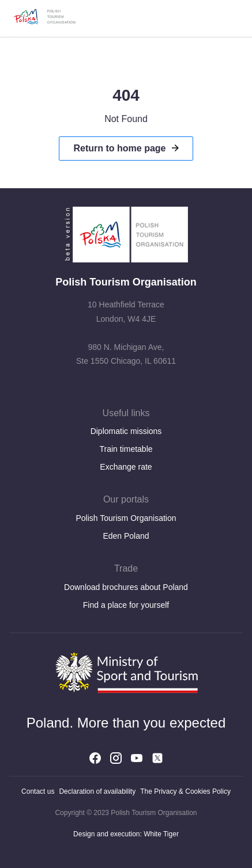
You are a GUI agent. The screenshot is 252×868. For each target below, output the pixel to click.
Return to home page (119, 148)
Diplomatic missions (126, 431)
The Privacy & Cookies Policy (185, 791)
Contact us (38, 791)
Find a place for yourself (126, 605)
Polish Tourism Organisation (126, 518)
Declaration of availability (97, 791)
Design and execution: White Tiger (126, 834)
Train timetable (126, 449)
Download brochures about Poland (126, 587)
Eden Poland (126, 536)
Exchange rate (126, 467)
